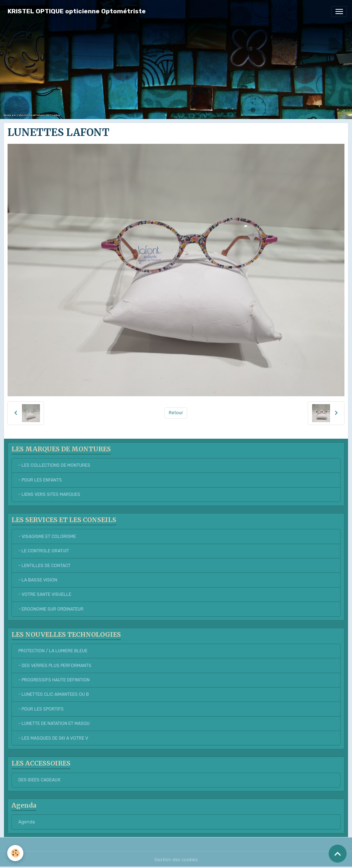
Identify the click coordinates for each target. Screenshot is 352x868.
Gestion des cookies (176, 860)
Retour (176, 413)
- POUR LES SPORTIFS (41, 709)
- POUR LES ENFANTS (40, 480)
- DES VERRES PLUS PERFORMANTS (55, 666)
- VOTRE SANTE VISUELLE (45, 594)
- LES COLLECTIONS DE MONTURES (54, 465)
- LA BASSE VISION (38, 580)
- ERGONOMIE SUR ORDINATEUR (51, 609)
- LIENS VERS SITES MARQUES (49, 494)
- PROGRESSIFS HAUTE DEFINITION (54, 680)
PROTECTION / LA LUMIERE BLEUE (53, 651)
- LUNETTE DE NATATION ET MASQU (54, 723)
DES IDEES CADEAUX (39, 780)
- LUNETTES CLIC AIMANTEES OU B (54, 694)
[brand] (77, 11)
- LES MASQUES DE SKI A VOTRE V (53, 738)
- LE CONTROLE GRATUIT (44, 551)
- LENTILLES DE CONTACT (44, 566)
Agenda (27, 822)
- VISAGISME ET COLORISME (47, 536)
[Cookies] (15, 853)
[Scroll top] (338, 854)
